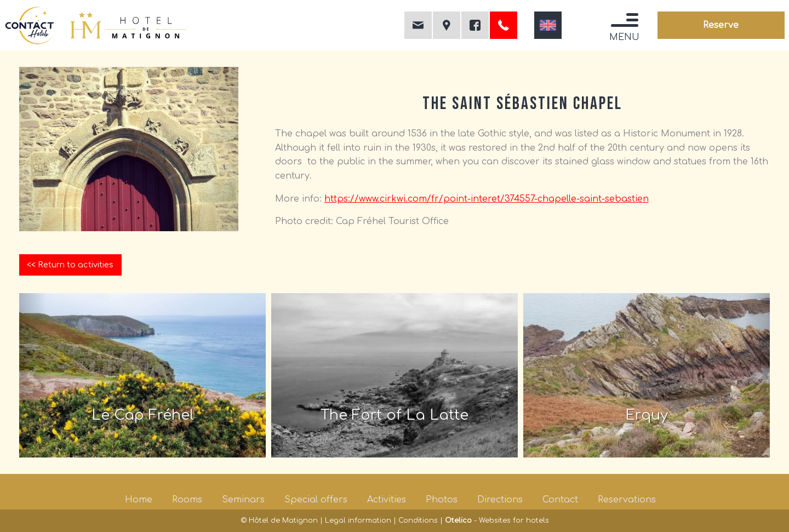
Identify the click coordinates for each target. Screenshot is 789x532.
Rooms (187, 500)
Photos (442, 500)
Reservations (627, 500)
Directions (500, 500)
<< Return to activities (70, 265)
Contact (560, 500)
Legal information (358, 520)
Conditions (418, 520)
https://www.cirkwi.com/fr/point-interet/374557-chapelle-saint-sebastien (487, 199)
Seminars (243, 500)
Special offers (316, 500)
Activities (387, 500)
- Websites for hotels (497, 520)
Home (139, 500)
